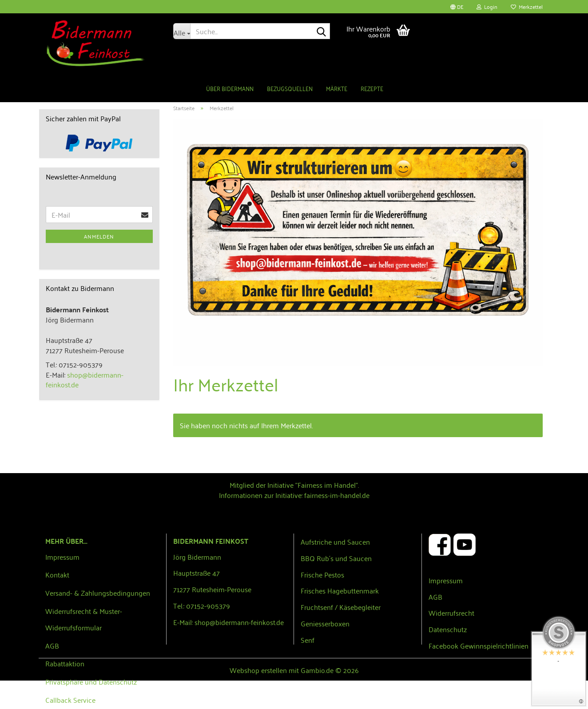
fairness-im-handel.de (337, 495)
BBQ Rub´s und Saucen (336, 558)
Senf (308, 640)
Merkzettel (527, 6)
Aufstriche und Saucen (335, 542)
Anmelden (99, 236)
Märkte (337, 88)
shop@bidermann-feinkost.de (85, 380)
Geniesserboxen (325, 623)
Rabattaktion (65, 663)
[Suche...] (182, 31)
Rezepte (372, 88)
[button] (457, 7)
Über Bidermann (230, 88)
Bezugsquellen (290, 88)
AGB (52, 645)
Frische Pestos (322, 574)
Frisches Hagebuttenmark (340, 590)
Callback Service (70, 700)
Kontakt (57, 574)
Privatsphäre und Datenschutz (91, 681)
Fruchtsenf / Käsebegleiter (341, 607)
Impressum (62, 557)
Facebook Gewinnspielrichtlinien (479, 645)
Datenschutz (448, 629)
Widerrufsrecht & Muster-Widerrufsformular (84, 619)
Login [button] (487, 6)
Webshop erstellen (258, 670)
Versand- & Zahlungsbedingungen (98, 593)
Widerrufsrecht (451, 613)
